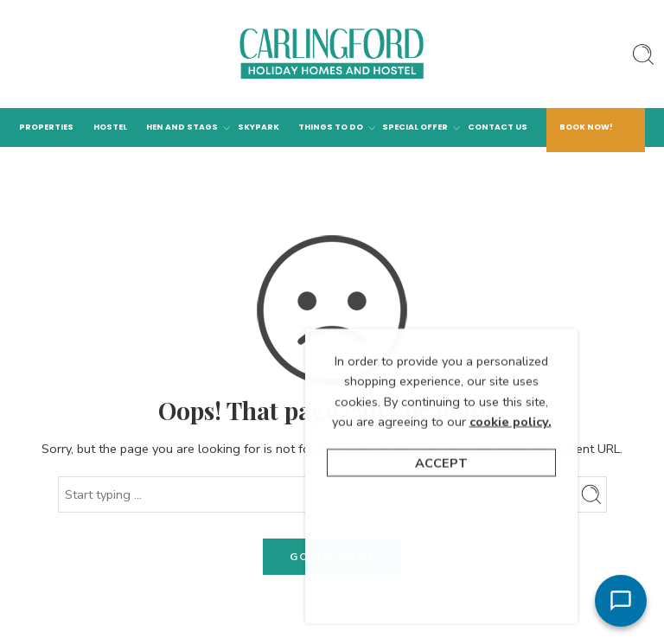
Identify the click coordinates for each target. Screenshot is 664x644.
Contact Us (498, 127)
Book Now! (586, 127)
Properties (46, 127)
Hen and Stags (182, 128)
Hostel (110, 127)
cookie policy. (511, 524)
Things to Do (331, 128)
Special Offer (415, 128)
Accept (441, 565)
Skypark (259, 127)
